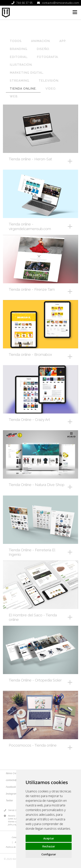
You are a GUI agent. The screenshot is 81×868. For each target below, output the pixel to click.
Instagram (11, 794)
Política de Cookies (15, 847)
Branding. (19, 49)
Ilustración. (21, 65)
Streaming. (20, 81)
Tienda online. (23, 89)
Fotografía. (48, 57)
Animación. (41, 41)
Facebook (11, 787)
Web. (14, 96)
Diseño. (43, 49)
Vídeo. (51, 89)
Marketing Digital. (27, 73)
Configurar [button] (49, 854)
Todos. (16, 41)
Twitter (9, 800)
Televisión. (49, 81)
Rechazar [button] (49, 846)
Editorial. (19, 57)
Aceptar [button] (49, 838)
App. (63, 41)
